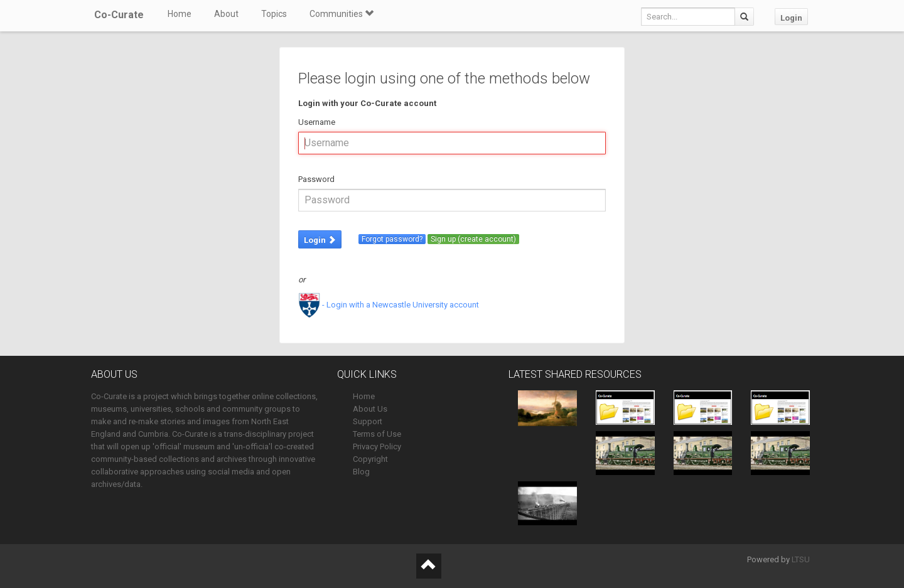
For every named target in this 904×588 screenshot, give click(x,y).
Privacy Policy (377, 446)
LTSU (801, 559)
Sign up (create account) (473, 239)
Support (368, 421)
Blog (361, 472)
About (226, 14)
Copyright (370, 459)
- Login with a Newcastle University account (389, 305)
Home (180, 14)
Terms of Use (377, 434)
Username (317, 122)
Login (791, 18)
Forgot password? (392, 239)
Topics (274, 14)
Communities (342, 14)
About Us (370, 409)
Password (316, 179)
